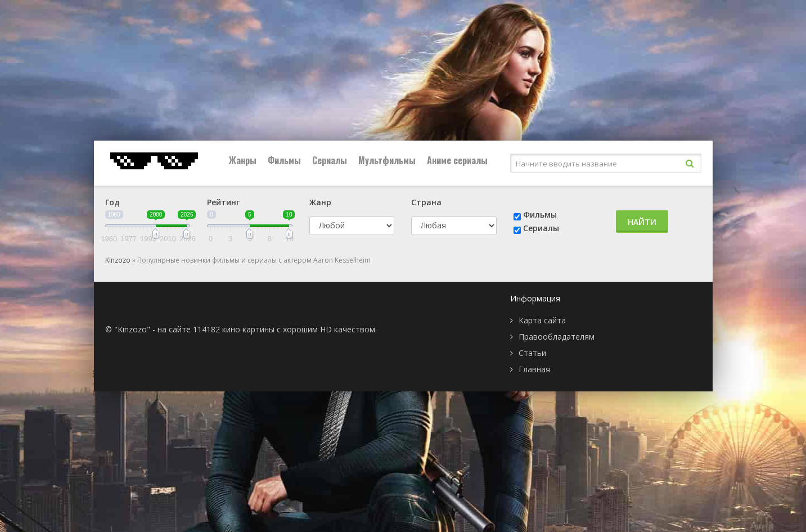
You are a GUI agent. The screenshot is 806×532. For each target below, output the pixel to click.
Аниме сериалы (457, 160)
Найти (642, 222)
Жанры (243, 160)
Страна (426, 202)
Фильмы (284, 160)
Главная (534, 369)
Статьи (532, 353)
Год (112, 202)
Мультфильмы (387, 160)
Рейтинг (223, 202)
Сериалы (330, 160)
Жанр (320, 202)
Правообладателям (557, 337)
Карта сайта (542, 320)
